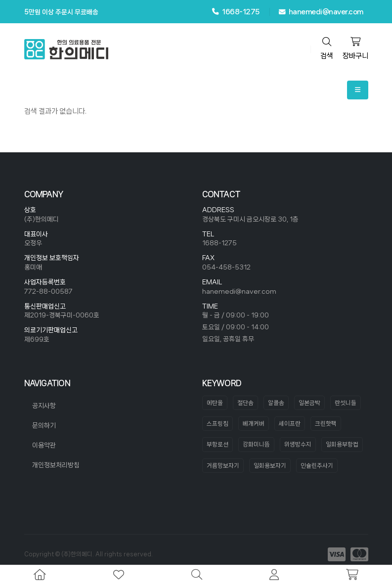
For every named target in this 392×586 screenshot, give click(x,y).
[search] (197, 576)
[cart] (352, 576)
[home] (40, 576)
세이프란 (290, 424)
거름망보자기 (223, 466)
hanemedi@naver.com (321, 12)
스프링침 (218, 424)
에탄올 (215, 403)
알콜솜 (276, 403)
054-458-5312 (226, 267)
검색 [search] (327, 48)
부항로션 (218, 444)
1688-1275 (219, 243)
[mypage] (274, 576)
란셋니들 (346, 403)
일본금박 (309, 403)
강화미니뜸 (256, 444)
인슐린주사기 (317, 466)
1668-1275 (236, 12)
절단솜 (245, 403)
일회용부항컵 (342, 444)
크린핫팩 (326, 424)
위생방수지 (298, 444)
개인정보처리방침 (56, 465)
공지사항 (44, 406)
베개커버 (254, 424)
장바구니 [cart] (355, 48)
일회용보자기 (270, 466)
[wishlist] (119, 576)
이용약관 (44, 445)
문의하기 (44, 425)
